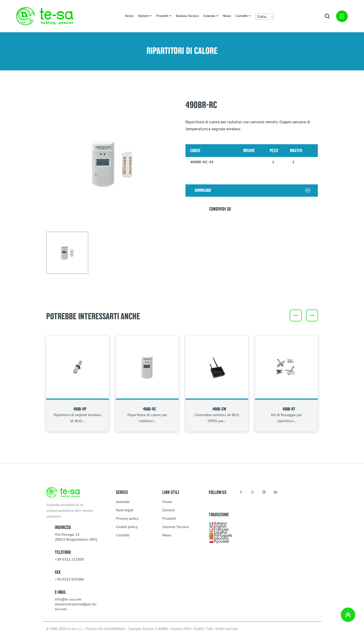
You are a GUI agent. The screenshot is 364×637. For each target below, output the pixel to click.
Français (221, 529)
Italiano (220, 523)
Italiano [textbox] (264, 17)
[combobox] (264, 16)
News (227, 16)
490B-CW (219, 409)
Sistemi (143, 16)
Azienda (209, 16)
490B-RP (80, 409)
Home (129, 16)
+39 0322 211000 (69, 560)
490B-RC (149, 409)
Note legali (125, 511)
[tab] (67, 253)
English (220, 526)
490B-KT (289, 409)
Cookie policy (127, 527)
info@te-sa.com (68, 600)
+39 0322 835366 (69, 580)
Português (223, 535)
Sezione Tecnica (187, 16)
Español (221, 532)
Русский (221, 541)
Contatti (242, 16)
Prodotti (162, 16)
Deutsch (221, 538)
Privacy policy (127, 519)
